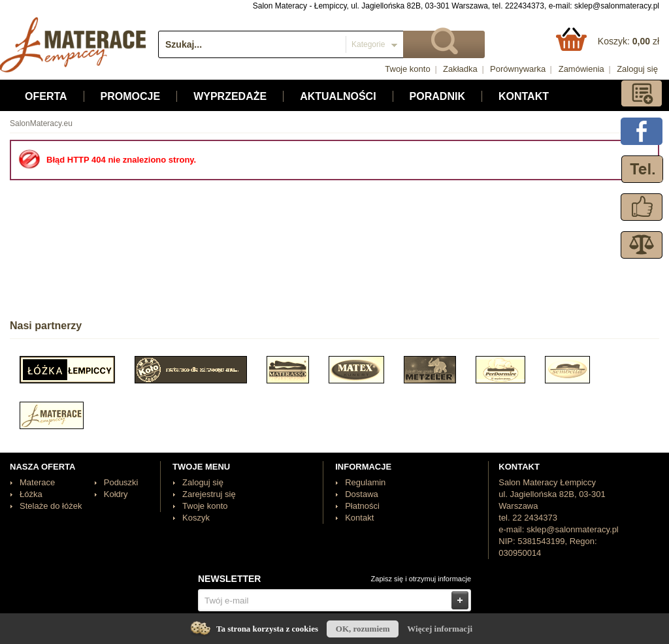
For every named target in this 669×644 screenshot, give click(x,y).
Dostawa (362, 494)
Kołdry (116, 494)
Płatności (362, 506)
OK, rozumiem (363, 629)
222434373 (525, 6)
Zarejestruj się (209, 494)
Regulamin (365, 482)
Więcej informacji (440, 629)
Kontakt (524, 96)
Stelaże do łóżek (51, 506)
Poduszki (121, 482)
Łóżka (31, 494)
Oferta (46, 96)
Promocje (131, 96)
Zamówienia (581, 69)
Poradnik (437, 96)
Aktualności (338, 96)
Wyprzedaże (230, 96)
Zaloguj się (637, 69)
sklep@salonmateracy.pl (617, 6)
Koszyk (196, 518)
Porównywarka (518, 69)
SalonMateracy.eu (41, 123)
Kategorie (368, 44)
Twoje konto (407, 69)
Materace (37, 482)
